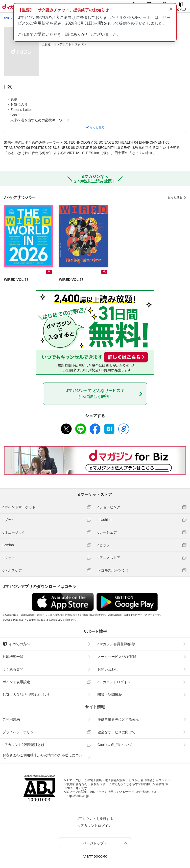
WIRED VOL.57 (71, 280)
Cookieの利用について (115, 745)
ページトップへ (95, 843)
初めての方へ (16, 644)
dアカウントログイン (114, 682)
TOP (6, 18)
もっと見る (175, 197)
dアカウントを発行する (95, 819)
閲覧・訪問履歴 (110, 695)
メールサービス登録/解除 (117, 657)
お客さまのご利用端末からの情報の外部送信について (42, 757)
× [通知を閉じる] (171, 9)
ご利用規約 (11, 719)
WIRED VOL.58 (16, 280)
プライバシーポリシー (20, 732)
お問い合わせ (108, 669)
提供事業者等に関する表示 (118, 719)
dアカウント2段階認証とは (24, 745)
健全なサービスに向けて (117, 732)
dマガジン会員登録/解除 (116, 644)
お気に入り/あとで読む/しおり (26, 695)
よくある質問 (13, 669)
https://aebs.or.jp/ (78, 796)
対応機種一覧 (13, 657)
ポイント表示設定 (16, 682)
